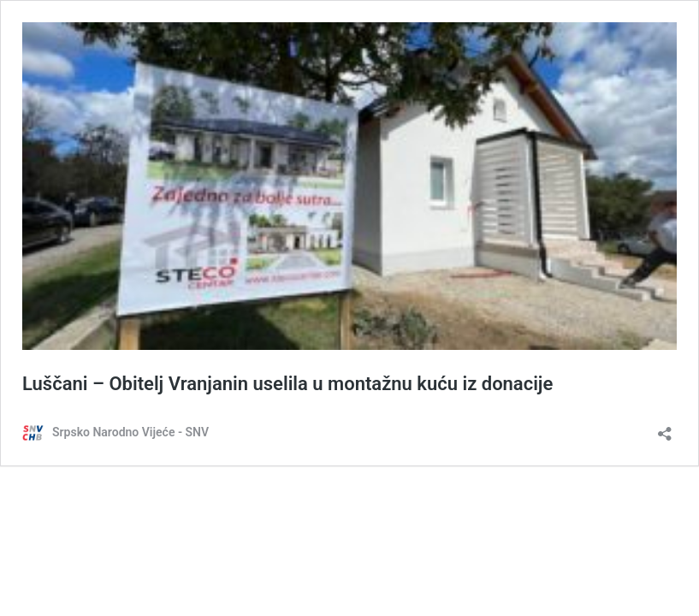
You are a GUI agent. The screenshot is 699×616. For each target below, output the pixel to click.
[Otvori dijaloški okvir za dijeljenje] (665, 428)
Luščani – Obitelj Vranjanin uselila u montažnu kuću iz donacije (287, 384)
